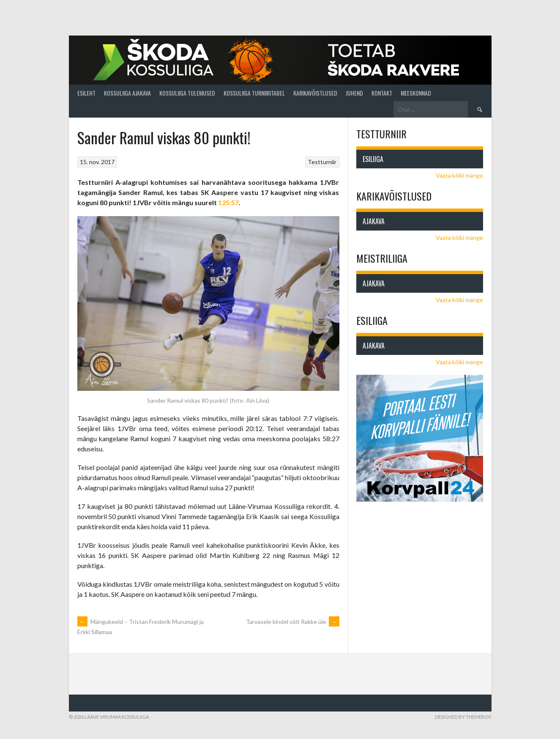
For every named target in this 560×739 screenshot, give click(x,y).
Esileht (86, 93)
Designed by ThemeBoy (463, 717)
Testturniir (322, 162)
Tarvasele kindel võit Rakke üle (293, 622)
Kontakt (382, 93)
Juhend (354, 93)
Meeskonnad (416, 93)
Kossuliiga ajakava (127, 93)
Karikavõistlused (315, 93)
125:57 (228, 202)
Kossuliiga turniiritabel (254, 93)
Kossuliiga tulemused (187, 93)
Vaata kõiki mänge (459, 175)
